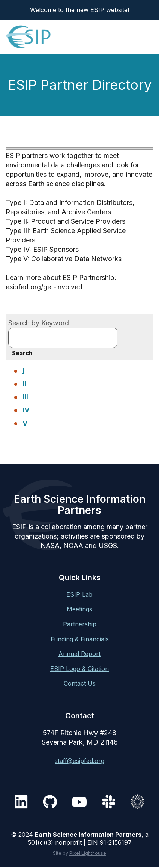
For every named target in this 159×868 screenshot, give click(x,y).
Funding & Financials (80, 639)
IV (26, 410)
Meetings (79, 609)
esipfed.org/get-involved (44, 287)
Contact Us (80, 683)
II (24, 384)
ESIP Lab (79, 594)
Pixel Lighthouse (88, 853)
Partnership (80, 624)
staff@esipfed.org (79, 761)
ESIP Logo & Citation (79, 669)
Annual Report (79, 654)
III (25, 397)
